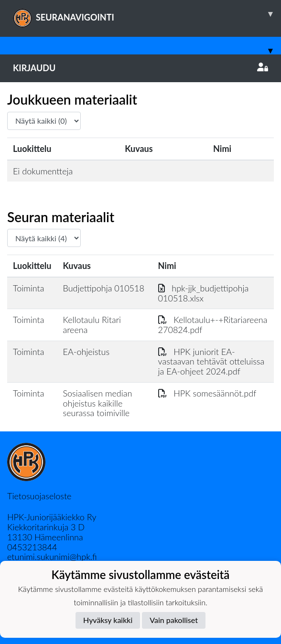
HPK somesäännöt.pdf (207, 393)
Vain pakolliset (174, 620)
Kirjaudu (140, 68)
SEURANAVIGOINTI (147, 14)
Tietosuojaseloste (39, 496)
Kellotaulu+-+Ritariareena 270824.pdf (213, 325)
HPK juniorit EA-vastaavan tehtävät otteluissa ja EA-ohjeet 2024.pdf (211, 361)
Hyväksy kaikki (108, 620)
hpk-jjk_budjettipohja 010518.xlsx (204, 293)
